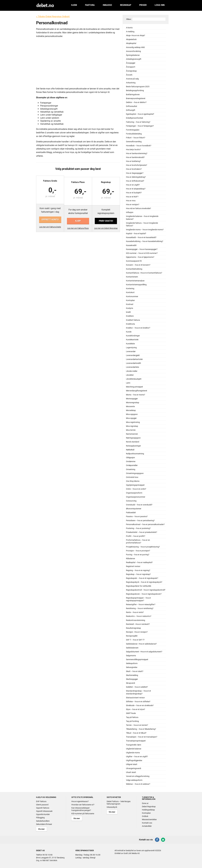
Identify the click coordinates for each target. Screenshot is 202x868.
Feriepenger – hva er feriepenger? (140, 126)
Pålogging (40, 818)
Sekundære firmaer (44, 824)
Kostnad (130, 304)
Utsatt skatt (131, 772)
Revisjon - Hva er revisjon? (137, 632)
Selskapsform (132, 663)
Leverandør (131, 352)
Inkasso (107, 5)
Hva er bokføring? (133, 161)
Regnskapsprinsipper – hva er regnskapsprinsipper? (138, 599)
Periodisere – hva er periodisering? (140, 521)
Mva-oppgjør (131, 418)
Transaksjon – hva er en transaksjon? (142, 737)
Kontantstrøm (132, 277)
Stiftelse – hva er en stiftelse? (138, 702)
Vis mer (41, 829)
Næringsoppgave (133, 438)
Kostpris (130, 308)
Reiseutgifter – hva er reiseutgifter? (141, 605)
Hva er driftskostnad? (135, 181)
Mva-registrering (133, 422)
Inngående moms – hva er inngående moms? (145, 230)
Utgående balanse (134, 749)
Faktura (90, 5)
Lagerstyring (131, 348)
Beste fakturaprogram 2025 (138, 87)
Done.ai (145, 803)
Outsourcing (131, 501)
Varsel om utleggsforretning (138, 776)
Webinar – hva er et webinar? (138, 784)
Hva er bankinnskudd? (135, 157)
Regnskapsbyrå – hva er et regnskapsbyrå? (144, 582)
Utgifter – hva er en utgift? (137, 757)
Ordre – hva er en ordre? (136, 489)
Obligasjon (130, 458)
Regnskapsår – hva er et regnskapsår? (142, 578)
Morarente (130, 407)
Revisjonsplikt (132, 636)
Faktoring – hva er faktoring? (138, 122)
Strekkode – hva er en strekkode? (140, 705)
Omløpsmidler (132, 465)
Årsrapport (131, 67)
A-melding (130, 32)
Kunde (129, 332)
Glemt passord (42, 805)
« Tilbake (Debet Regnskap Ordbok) (53, 17)
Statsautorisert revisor (135, 698)
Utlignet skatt (132, 764)
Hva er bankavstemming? (137, 153)
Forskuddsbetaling (134, 134)
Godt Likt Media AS (132, 853)
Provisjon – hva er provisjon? (138, 551)
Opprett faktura (43, 808)
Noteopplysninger (133, 446)
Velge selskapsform (134, 780)
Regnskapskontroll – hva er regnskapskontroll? (146, 590)
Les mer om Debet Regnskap (106, 227)
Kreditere (130, 316)
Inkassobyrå (112, 807)
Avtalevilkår (147, 826)
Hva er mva (131, 201)
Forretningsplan (133, 130)
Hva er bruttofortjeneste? (137, 165)
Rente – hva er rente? (135, 612)
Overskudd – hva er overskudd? (139, 505)
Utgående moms (133, 753)
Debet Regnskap (149, 807)
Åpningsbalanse (133, 55)
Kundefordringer (133, 336)
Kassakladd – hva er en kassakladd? (141, 237)
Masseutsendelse (149, 819)
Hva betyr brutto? (133, 150)
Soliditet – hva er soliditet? (137, 687)
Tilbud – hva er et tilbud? (136, 733)
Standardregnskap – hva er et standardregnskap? (138, 692)
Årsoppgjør (131, 63)
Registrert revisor (133, 566)
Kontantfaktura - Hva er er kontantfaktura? (144, 273)
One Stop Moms (133, 481)
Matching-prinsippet (134, 387)
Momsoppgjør (132, 399)
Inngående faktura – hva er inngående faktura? (142, 224)
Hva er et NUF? (132, 197)
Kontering (130, 289)
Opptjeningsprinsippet (135, 485)
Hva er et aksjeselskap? (136, 189)
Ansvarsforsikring (133, 51)
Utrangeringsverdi (134, 768)
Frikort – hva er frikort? (136, 138)
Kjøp (78, 220)
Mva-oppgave (132, 414)
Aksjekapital (131, 43)
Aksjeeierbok (131, 39)
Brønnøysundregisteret (136, 98)
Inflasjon (130, 212)
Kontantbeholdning (134, 269)
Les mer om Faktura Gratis (50, 227)
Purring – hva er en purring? (138, 555)
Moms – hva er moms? (136, 395)
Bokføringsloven (133, 95)
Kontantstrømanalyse (135, 281)
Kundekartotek (132, 340)
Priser (143, 5)
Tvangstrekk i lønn (134, 745)
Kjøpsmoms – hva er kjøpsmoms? (140, 257)
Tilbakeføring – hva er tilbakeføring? (141, 729)
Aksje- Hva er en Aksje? (136, 36)
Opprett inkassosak (44, 811)
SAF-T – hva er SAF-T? (135, 640)
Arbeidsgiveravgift (134, 59)
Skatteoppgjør (132, 679)
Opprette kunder (43, 814)
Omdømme (131, 461)
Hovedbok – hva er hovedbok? (139, 146)
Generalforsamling (134, 142)
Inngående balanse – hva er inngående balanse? (142, 218)
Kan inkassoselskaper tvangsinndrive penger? (81, 809)
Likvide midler (132, 371)
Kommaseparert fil (134, 261)
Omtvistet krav (132, 477)
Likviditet (130, 375)
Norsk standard (133, 442)
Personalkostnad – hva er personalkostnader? (145, 524)
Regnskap (126, 5)
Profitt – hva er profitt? (136, 536)
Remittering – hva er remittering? (140, 608)
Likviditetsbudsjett (134, 379)
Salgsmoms (131, 656)
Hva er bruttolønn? (134, 169)
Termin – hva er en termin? (137, 725)
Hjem (74, 5)
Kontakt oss (147, 823)
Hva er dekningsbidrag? (136, 177)
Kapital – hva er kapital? (136, 234)
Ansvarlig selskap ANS (135, 47)
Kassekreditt (131, 245)
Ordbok (145, 816)
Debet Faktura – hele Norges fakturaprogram (119, 803)
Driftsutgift (131, 110)
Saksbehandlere (43, 821)
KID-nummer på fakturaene (83, 814)
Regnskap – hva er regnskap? (138, 574)
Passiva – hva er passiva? (137, 516)
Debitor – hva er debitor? (136, 102)
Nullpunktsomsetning (135, 454)
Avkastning (131, 83)
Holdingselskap (148, 810)
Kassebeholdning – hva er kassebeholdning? (145, 241)
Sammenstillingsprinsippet (137, 660)
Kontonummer (132, 297)
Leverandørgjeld (133, 355)
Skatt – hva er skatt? (135, 671)
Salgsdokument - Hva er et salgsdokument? (144, 652)
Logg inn (160, 5)
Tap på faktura (132, 717)
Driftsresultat (132, 106)
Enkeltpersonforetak (135, 118)
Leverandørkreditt (134, 363)
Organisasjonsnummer (136, 497)
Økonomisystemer (134, 509)
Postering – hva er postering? (138, 528)
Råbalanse (130, 559)
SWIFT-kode (131, 713)
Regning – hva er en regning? (138, 570)
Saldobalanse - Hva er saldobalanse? (141, 644)
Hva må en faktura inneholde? (139, 208)
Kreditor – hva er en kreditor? (138, 328)
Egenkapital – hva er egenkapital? (140, 114)
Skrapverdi (130, 683)
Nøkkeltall (130, 450)
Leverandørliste (133, 367)
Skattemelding (132, 675)
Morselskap (131, 410)
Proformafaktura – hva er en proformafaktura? (138, 541)
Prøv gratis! (106, 220)
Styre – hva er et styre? (136, 709)
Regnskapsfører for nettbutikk (139, 586)
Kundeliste (130, 344)
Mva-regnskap (132, 426)
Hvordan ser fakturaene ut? (83, 805)
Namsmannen (132, 434)
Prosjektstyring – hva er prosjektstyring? (143, 547)
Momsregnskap (133, 403)
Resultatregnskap (133, 628)
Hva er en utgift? (133, 185)
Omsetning (131, 469)
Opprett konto (50, 220)
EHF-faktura (41, 801)
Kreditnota (130, 324)
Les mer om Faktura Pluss (78, 227)
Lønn (128, 383)
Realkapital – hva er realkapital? (139, 562)
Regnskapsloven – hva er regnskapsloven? (144, 594)
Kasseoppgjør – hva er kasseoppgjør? (142, 249)
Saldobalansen (132, 648)
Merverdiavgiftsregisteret (137, 391)
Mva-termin (131, 430)
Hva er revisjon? (133, 205)
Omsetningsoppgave (135, 473)
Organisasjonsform (134, 493)
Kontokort (130, 292)
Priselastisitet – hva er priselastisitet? (142, 532)
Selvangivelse (132, 667)
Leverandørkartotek (134, 359)
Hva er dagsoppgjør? (135, 173)
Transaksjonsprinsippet (136, 741)
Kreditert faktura (133, 320)
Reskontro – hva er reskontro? (139, 616)
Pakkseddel (131, 513)
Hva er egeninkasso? (80, 801)
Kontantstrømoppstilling (136, 285)
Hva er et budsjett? (134, 193)
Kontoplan (130, 300)
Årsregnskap (131, 71)
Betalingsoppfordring (135, 91)
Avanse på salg (132, 79)
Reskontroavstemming (136, 620)
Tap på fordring (132, 721)
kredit (128, 312)
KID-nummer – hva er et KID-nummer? (142, 253)
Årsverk (129, 75)
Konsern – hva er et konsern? (138, 265)
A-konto (129, 28)
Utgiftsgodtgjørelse (134, 760)
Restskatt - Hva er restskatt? (138, 624)
